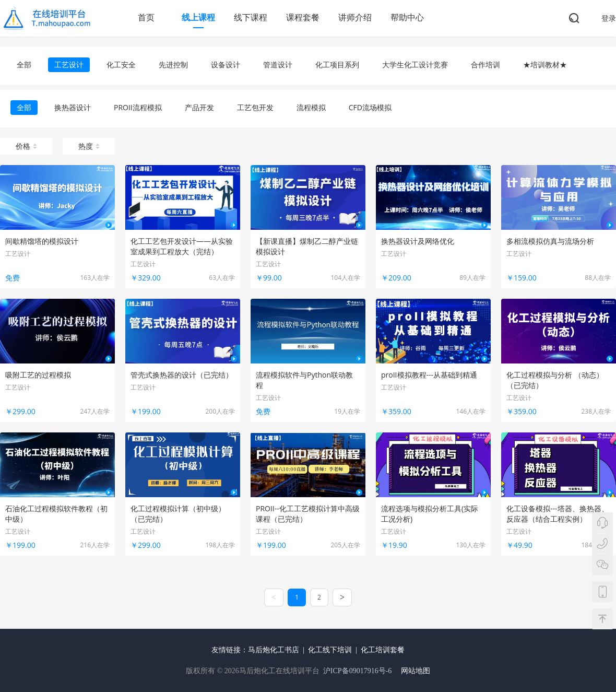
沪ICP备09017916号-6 (357, 671)
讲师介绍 (355, 17)
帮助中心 (407, 17)
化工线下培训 (330, 650)
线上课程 (198, 17)
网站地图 (416, 671)
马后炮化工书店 (274, 650)
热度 (89, 146)
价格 (26, 146)
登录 (609, 18)
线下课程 (251, 17)
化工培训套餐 (383, 650)
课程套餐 (303, 17)
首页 (146, 17)
